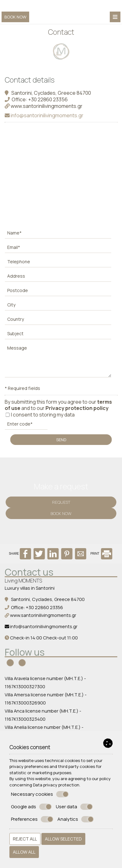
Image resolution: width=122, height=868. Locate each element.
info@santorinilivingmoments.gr (44, 115)
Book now (15, 17)
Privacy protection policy (77, 408)
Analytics (76, 819)
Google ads (31, 807)
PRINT (101, 553)
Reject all (25, 839)
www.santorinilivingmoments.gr (44, 106)
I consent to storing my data (40, 415)
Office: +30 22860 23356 (36, 99)
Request (61, 502)
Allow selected (63, 839)
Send (61, 440)
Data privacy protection (56, 785)
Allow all (24, 852)
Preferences (32, 819)
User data (74, 807)
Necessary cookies (40, 794)
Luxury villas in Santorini (30, 588)
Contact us (29, 572)
